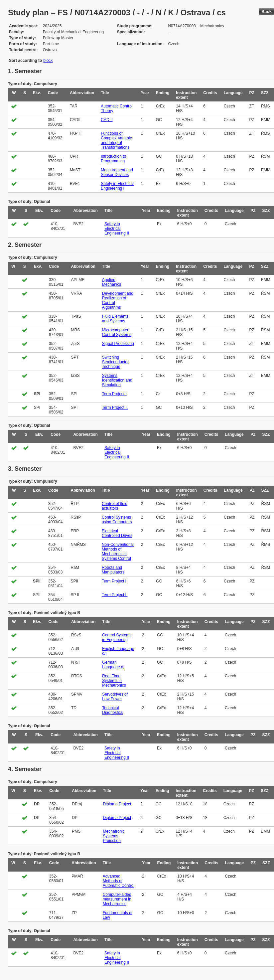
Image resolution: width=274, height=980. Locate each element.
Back (267, 11)
